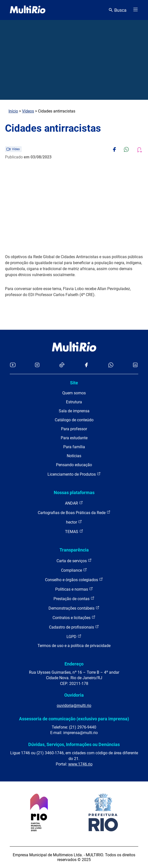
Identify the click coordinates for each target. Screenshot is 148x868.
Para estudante (74, 438)
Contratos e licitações (74, 617)
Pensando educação (74, 465)
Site (74, 383)
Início (13, 111)
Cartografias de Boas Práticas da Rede (74, 512)
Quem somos (74, 393)
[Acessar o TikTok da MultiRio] (62, 365)
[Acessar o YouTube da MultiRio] (13, 365)
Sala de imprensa (74, 411)
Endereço (74, 664)
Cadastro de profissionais (74, 627)
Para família (74, 447)
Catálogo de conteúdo (74, 420)
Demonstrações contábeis (74, 608)
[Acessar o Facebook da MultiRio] (86, 365)
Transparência (74, 550)
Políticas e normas (74, 589)
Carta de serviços (74, 561)
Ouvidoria (74, 695)
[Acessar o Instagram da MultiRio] (37, 365)
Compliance (74, 570)
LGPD (74, 636)
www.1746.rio (80, 764)
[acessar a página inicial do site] (28, 10)
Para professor (74, 429)
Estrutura (74, 402)
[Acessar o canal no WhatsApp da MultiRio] (111, 365)
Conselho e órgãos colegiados (74, 580)
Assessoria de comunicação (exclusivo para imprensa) (74, 719)
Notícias (74, 456)
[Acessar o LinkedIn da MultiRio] (135, 365)
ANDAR (74, 503)
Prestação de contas (74, 598)
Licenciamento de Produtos (74, 474)
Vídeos (28, 111)
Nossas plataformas (74, 492)
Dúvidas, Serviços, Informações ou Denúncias (74, 744)
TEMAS (74, 531)
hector (74, 522)
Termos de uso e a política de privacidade (74, 646)
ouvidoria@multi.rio (74, 705)
